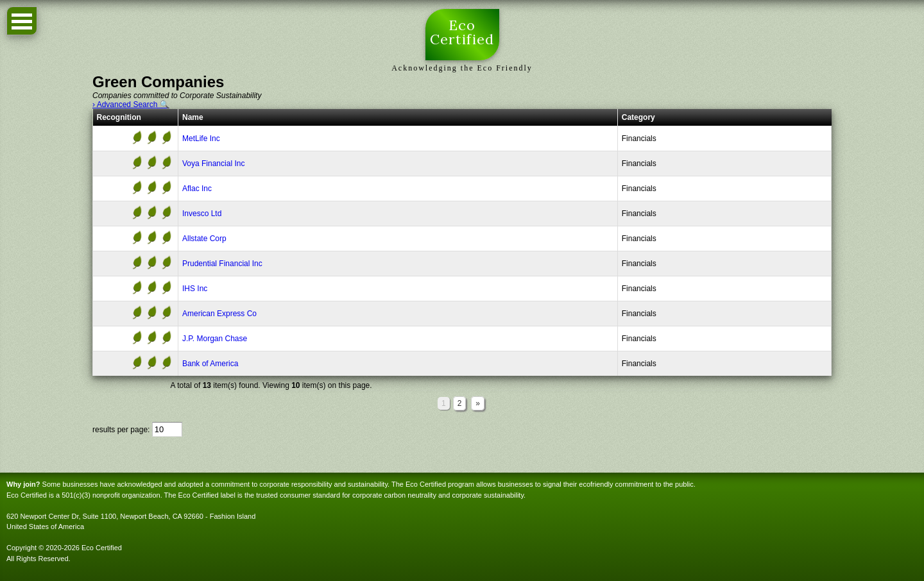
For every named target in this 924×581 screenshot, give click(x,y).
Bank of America (210, 364)
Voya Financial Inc (213, 164)
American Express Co (219, 314)
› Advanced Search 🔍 (131, 105)
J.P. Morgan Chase (215, 339)
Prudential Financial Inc (222, 264)
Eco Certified (462, 33)
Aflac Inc (197, 189)
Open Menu (22, 21)
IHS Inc (195, 289)
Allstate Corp (204, 239)
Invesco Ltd (202, 214)
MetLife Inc (201, 139)
